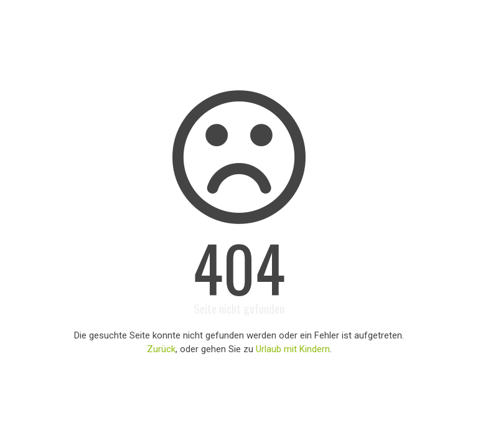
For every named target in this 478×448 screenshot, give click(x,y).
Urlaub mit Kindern (293, 349)
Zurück (161, 349)
